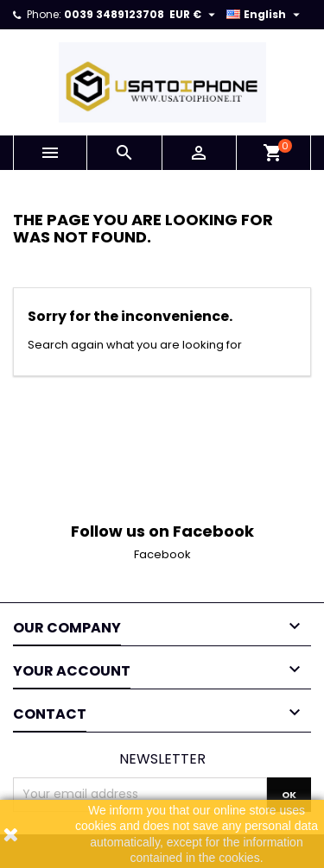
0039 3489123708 (114, 14)
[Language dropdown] (265, 15)
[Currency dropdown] (194, 15)
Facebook (162, 554)
